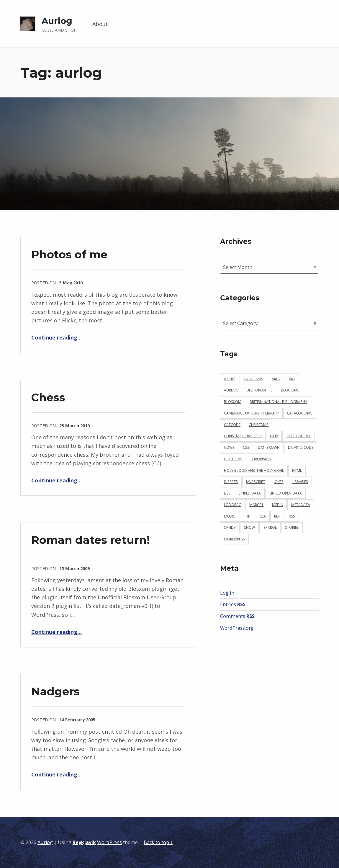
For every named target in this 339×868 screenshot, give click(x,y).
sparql (270, 527)
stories (292, 527)
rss (292, 516)
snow (249, 527)
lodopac (232, 505)
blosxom (233, 402)
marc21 (256, 505)
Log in (227, 593)
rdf (277, 516)
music (230, 516)
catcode (232, 425)
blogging (290, 390)
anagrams (253, 379)
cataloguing (300, 413)
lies (227, 493)
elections (233, 459)
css (246, 447)
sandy (230, 527)
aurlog (231, 390)
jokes (279, 482)
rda (262, 516)
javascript (256, 482)
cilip (274, 436)
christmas (259, 425)
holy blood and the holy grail (254, 470)
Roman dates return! (91, 540)
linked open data (286, 493)
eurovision (261, 459)
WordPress (109, 842)
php (247, 516)
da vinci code (301, 447)
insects (231, 482)
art (292, 379)
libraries (300, 482)
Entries (233, 604)
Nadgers (55, 691)
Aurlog (57, 21)
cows (229, 447)
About (100, 24)
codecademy (299, 436)
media (277, 505)
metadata (301, 505)
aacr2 (230, 379)
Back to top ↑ (158, 842)
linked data (250, 493)
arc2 (276, 379)
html (297, 470)
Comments (237, 616)
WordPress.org (237, 628)
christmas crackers (243, 436)
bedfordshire (259, 390)
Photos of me (69, 254)
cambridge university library (251, 413)
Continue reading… (56, 337)
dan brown (269, 447)
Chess (48, 397)
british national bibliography (278, 402)
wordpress (234, 539)
